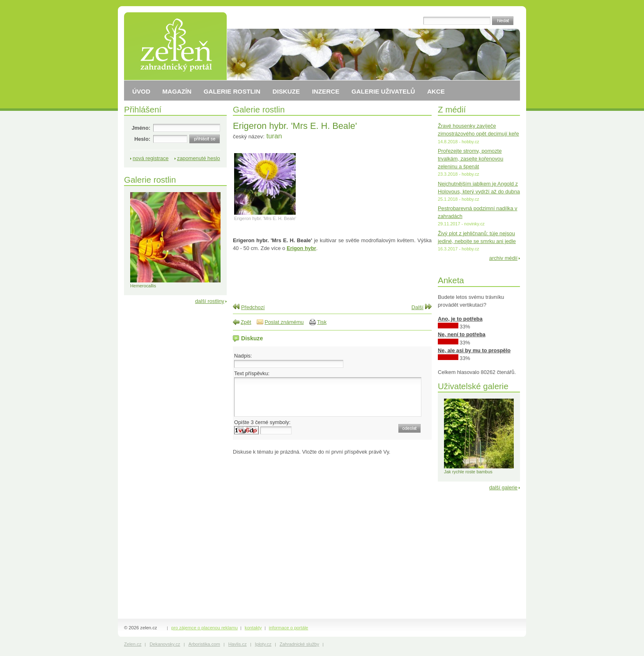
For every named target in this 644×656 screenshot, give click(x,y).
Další (417, 307)
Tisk (322, 322)
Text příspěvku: (252, 373)
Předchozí (253, 307)
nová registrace (151, 158)
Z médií (452, 109)
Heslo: (142, 139)
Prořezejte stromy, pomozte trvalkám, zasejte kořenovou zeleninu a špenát (470, 159)
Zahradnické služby (299, 644)
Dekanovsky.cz (165, 644)
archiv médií (503, 258)
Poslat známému (284, 322)
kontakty (253, 628)
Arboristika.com (204, 644)
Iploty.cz (263, 644)
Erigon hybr (301, 248)
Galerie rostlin (259, 109)
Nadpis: (243, 356)
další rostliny (210, 301)
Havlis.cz (238, 644)
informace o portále (289, 628)
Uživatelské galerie (473, 386)
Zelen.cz (133, 644)
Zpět (246, 322)
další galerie (503, 487)
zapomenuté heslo (199, 158)
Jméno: (141, 128)
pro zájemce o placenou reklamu (205, 628)
